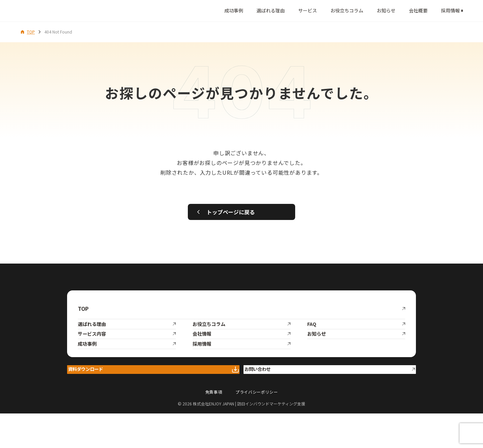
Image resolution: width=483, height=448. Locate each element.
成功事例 (208, 10)
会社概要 (392, 10)
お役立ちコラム (321, 10)
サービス (282, 10)
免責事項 (214, 426)
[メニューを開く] (455, 11)
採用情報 (425, 10)
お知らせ (360, 10)
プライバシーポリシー (257, 426)
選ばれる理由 (245, 10)
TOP (28, 32)
